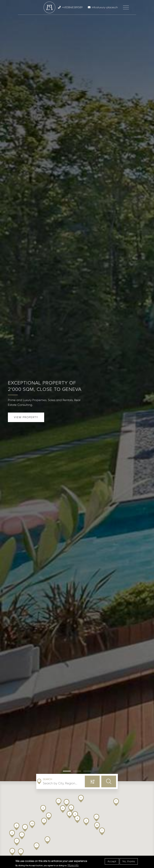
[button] (67, 771)
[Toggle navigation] (126, 7)
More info (73, 865)
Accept (112, 861)
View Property (26, 417)
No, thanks (129, 861)
